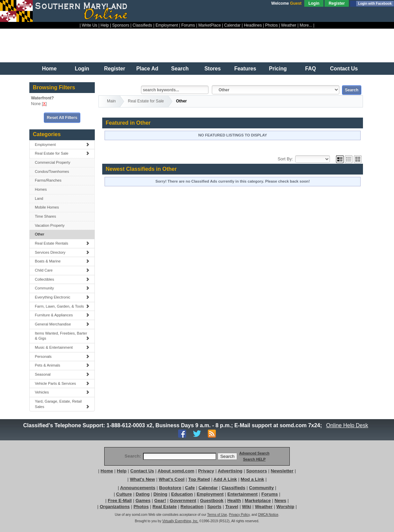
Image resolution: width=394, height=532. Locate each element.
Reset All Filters (62, 118)
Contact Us (344, 69)
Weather (289, 25)
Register (337, 3)
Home (49, 69)
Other (39, 234)
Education (182, 494)
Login (314, 3)
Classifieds (142, 25)
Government (183, 500)
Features (245, 69)
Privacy (206, 471)
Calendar (232, 25)
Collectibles (62, 279)
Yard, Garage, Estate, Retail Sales (62, 404)
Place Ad (147, 69)
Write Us (90, 25)
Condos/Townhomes (52, 171)
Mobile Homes (47, 207)
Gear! (160, 500)
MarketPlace (210, 25)
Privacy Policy (239, 515)
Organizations (115, 507)
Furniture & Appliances (62, 315)
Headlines (253, 25)
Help (105, 25)
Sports (214, 507)
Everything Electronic (62, 297)
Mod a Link (252, 479)
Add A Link (225, 479)
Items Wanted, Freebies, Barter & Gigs (62, 336)
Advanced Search (254, 453)
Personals (62, 356)
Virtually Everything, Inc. (180, 521)
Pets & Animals (62, 365)
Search (180, 69)
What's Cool (171, 479)
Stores (213, 69)
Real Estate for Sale (62, 153)
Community (62, 288)
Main (111, 101)
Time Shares (45, 216)
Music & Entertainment (62, 347)
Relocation (192, 507)
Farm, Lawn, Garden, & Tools (62, 306)
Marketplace (258, 500)
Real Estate (165, 507)
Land (39, 198)
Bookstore (170, 488)
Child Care (62, 270)
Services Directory (62, 252)
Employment (167, 25)
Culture (124, 494)
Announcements (138, 488)
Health (234, 500)
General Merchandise (62, 324)
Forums (188, 25)
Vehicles (62, 392)
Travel (232, 507)
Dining (160, 494)
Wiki (246, 507)
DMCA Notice (268, 515)
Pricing (278, 69)
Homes (41, 189)
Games (143, 500)
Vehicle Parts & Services (62, 383)
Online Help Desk (347, 425)
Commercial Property (52, 162)
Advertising (230, 471)
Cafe (190, 488)
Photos (271, 25)
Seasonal (62, 374)
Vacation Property (50, 225)
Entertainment (243, 494)
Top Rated (199, 479)
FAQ (310, 69)
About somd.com (176, 471)
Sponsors (121, 25)
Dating (143, 494)
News (280, 500)
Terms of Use (217, 515)
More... (306, 25)
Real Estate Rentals (62, 243)
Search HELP (254, 459)
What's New (142, 479)
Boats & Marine (62, 261)
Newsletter (282, 471)
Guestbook (212, 500)
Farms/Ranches (48, 180)
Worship (285, 507)
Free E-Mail (120, 500)
